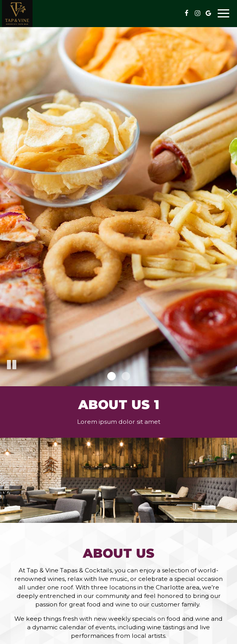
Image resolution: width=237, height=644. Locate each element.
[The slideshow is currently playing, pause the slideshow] (12, 365)
